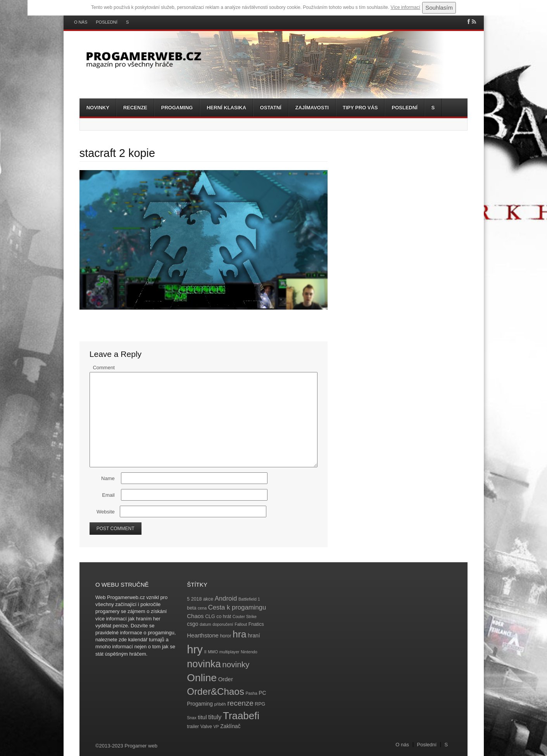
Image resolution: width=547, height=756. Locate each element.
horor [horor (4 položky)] (225, 636)
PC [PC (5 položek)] (262, 693)
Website (106, 512)
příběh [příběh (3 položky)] (220, 704)
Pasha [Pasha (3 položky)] (251, 693)
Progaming (177, 108)
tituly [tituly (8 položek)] (215, 717)
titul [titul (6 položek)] (202, 717)
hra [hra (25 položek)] (240, 634)
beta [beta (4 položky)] (192, 608)
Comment (104, 368)
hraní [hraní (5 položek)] (254, 636)
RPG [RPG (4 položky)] (260, 704)
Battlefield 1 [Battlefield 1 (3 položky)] (249, 599)
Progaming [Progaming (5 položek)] (200, 704)
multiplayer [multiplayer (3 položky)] (229, 652)
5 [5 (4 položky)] (188, 599)
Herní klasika (226, 108)
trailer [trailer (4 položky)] (193, 727)
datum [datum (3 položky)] (205, 624)
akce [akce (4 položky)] (208, 599)
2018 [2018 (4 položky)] (197, 599)
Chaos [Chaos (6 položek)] (195, 616)
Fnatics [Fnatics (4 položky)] (256, 624)
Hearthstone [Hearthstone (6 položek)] (203, 635)
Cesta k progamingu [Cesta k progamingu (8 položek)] (237, 607)
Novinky (98, 108)
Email (108, 495)
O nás (81, 22)
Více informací (405, 7)
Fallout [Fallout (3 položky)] (241, 624)
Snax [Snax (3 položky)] (192, 718)
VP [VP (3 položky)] (216, 727)
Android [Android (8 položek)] (226, 598)
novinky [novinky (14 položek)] (236, 664)
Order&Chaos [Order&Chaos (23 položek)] (216, 691)
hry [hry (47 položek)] (195, 649)
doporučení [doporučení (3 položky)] (223, 624)
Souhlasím (439, 8)
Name (108, 478)
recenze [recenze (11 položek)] (240, 703)
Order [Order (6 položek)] (226, 679)
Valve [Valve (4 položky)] (206, 727)
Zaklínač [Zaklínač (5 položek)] (230, 726)
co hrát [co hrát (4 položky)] (224, 617)
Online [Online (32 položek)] (202, 678)
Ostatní (271, 108)
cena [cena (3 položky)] (202, 608)
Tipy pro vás (360, 108)
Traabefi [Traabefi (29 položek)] (241, 716)
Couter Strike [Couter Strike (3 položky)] (245, 617)
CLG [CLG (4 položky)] (210, 617)
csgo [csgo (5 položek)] (192, 624)
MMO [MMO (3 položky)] (213, 652)
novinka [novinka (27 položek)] (204, 664)
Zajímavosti (312, 108)
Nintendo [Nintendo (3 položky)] (249, 652)
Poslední (107, 22)
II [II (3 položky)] (205, 652)
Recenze (135, 108)
